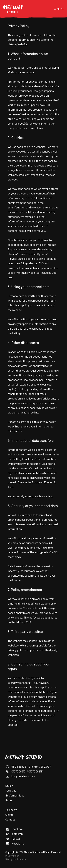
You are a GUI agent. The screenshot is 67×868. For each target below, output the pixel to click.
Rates (9, 800)
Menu (59, 9)
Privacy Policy (12, 856)
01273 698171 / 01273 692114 (27, 771)
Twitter (16, 839)
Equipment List (15, 795)
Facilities (11, 790)
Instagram (18, 834)
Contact (10, 819)
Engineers (11, 810)
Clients (9, 815)
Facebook (17, 829)
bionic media (19, 859)
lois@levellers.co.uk (19, 683)
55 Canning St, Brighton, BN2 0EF (31, 766)
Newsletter (18, 843)
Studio (9, 786)
